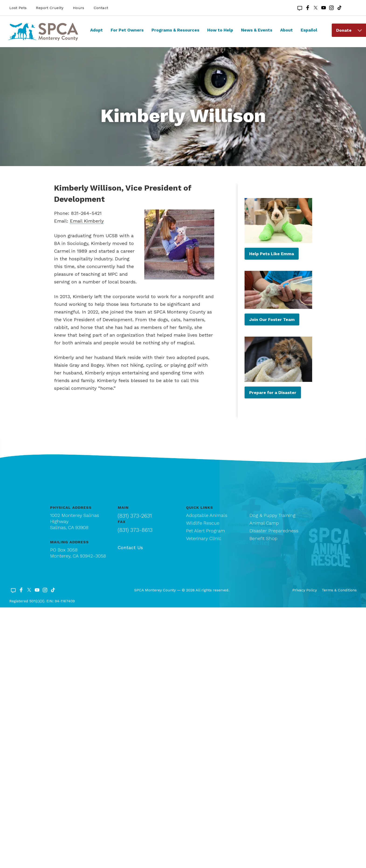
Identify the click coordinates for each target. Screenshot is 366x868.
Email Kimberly (87, 221)
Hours (79, 8)
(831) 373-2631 (135, 516)
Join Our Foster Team (272, 319)
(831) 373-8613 (135, 530)
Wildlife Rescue (203, 523)
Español (309, 30)
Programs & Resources (175, 30)
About (287, 30)
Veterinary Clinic (204, 538)
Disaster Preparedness (274, 531)
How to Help (220, 30)
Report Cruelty (50, 8)
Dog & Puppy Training (272, 515)
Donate (344, 30)
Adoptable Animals (207, 515)
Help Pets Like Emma (272, 254)
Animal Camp (264, 523)
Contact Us (130, 547)
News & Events (257, 30)
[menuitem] (97, 34)
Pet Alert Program (205, 531)
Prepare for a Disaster (273, 392)
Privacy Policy (305, 590)
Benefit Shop (263, 538)
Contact (101, 8)
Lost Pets (18, 8)
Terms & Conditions (339, 590)
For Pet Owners (127, 30)
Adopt (97, 30)
